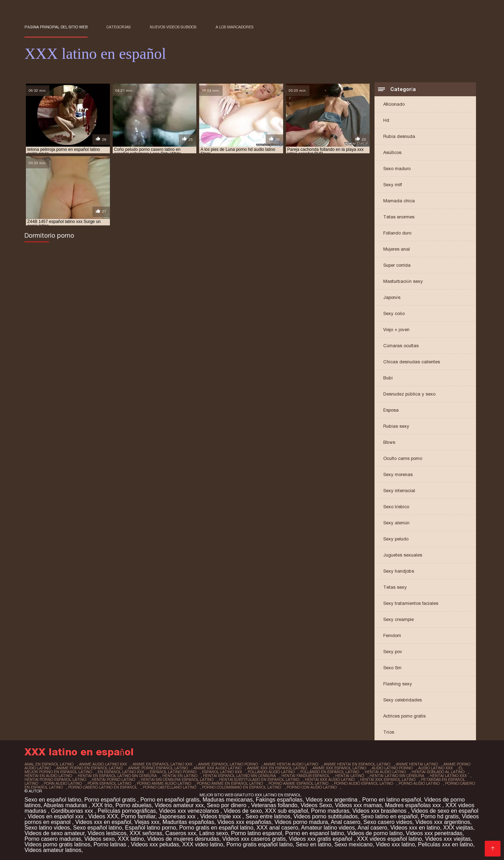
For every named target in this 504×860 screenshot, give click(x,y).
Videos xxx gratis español (321, 839)
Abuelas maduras (66, 805)
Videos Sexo (316, 805)
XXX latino (131, 839)
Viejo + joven (396, 330)
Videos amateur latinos (53, 850)
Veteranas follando (274, 805)
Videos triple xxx (221, 816)
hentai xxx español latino (388, 779)
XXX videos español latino (390, 839)
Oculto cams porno (403, 458)
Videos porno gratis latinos (57, 844)
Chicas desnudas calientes (412, 362)
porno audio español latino (363, 783)
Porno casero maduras (53, 839)
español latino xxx (222, 772)
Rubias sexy (396, 426)
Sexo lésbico (396, 507)
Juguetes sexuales (403, 555)
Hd (386, 120)
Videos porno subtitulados (325, 816)
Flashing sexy (398, 684)
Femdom (392, 635)
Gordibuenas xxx (73, 811)
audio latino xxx (436, 768)
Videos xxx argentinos (443, 822)
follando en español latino (330, 772)
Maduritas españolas (188, 822)
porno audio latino (419, 783)
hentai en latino (180, 776)
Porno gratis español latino (260, 844)
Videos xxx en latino (415, 828)
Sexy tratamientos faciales (411, 603)
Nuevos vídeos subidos (173, 27)
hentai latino (350, 776)
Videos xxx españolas (244, 822)
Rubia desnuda (399, 136)
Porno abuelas (134, 805)
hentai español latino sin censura (239, 776)
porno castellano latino (170, 787)
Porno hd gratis (440, 816)
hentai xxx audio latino (330, 779)
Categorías (118, 27)
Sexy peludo (396, 539)
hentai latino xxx (448, 776)
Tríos (389, 732)
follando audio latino (271, 772)
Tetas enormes (399, 217)
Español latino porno (150, 828)
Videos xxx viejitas (448, 839)
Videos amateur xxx (179, 805)
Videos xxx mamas (358, 805)
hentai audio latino (385, 772)
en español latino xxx (121, 772)
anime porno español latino (158, 768)
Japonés (392, 297)
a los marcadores (234, 27)
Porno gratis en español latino (216, 828)
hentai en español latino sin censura (117, 776)
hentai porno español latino (55, 779)
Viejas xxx (147, 822)
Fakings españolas (279, 800)
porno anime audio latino (164, 783)
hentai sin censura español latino (177, 779)
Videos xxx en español (103, 822)
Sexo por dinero (227, 805)
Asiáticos (392, 152)
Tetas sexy (395, 587)
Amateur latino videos (328, 828)
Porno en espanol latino (315, 833)
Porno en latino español (392, 800)
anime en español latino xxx (163, 764)
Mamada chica (399, 201)
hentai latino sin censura (397, 776)
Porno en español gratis (170, 800)
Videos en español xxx (56, 816)
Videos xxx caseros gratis (254, 839)
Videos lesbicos (107, 833)
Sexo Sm (392, 668)
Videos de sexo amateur (54, 833)
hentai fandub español (306, 776)
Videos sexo (100, 839)
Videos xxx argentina (332, 800)
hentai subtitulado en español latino (259, 779)
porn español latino (109, 783)
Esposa (391, 410)
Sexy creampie (398, 619)
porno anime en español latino (230, 783)
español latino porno (173, 772)
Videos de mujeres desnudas (183, 839)
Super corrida (397, 265)
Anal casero (346, 822)
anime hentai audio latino (291, 764)
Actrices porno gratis (404, 716)
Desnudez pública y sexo (409, 394)
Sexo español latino (98, 828)
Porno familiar (138, 816)
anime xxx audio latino (218, 768)
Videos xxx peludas (155, 844)
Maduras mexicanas (228, 800)
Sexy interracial (399, 491)
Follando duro (397, 233)
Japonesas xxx (178, 816)
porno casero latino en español (103, 787)
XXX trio (102, 805)
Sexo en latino (313, 844)
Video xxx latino (395, 844)
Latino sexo (213, 833)
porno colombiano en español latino (241, 787)
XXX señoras (146, 833)
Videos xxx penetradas (434, 833)
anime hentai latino (417, 764)
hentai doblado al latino (438, 772)
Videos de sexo (243, 811)
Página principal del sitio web (56, 27)
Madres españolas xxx (414, 805)
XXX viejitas (458, 828)
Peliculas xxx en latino (445, 844)
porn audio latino (63, 783)
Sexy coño (394, 313)
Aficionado (394, 104)
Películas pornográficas (127, 811)
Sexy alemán (396, 523)
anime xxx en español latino (277, 768)
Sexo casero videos (388, 822)
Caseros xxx (181, 833)
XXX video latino (202, 844)
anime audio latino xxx (103, 764)
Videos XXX (103, 816)
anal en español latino (49, 764)
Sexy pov (393, 652)
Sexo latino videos (47, 828)
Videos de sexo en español (445, 811)
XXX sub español (286, 811)
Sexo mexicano (353, 844)
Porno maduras (330, 811)
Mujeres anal (397, 249)
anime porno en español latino (89, 768)
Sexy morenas (398, 474)
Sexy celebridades (402, 700)
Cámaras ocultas (401, 346)
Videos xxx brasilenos (380, 811)
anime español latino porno (228, 764)
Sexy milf (393, 185)
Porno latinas (111, 844)
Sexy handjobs (399, 571)
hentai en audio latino (48, 776)
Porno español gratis (111, 800)
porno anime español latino (298, 783)
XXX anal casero (277, 828)
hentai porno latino (113, 779)
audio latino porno (392, 768)
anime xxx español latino (339, 768)
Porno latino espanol (257, 833)
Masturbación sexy (403, 281)
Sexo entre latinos (268, 816)
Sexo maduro (397, 169)
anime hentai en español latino (357, 764)
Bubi (388, 378)
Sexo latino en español (389, 816)
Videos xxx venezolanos (190, 811)
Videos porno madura (301, 822)
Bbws (389, 442)
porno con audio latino (312, 787)
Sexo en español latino (53, 800)
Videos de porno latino (375, 833)
